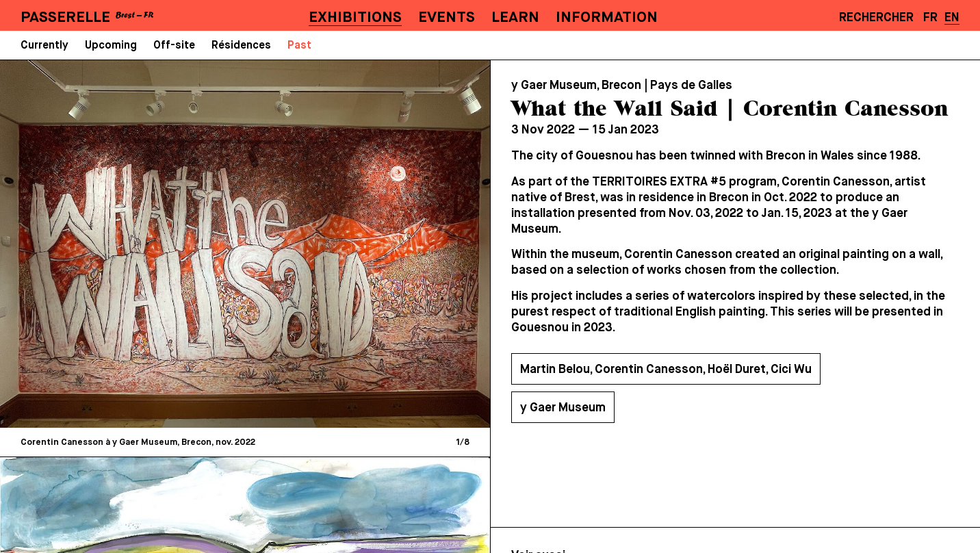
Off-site (174, 46)
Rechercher (876, 18)
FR (930, 18)
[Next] (361, 243)
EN (952, 18)
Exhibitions (355, 18)
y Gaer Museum (563, 408)
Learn (515, 18)
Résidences (241, 46)
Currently (44, 46)
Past (299, 46)
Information (607, 18)
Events (447, 18)
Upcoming (111, 46)
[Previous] (129, 243)
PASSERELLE (65, 18)
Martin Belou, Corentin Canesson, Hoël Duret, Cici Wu (666, 370)
